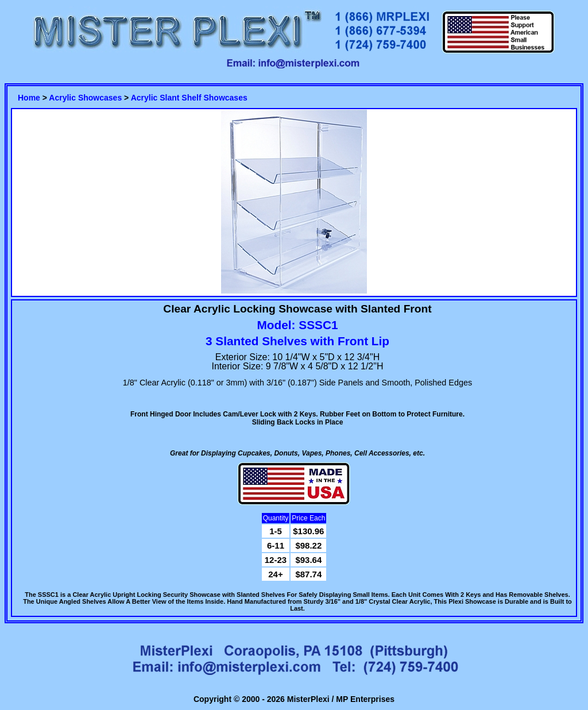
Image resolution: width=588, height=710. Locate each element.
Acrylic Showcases (85, 98)
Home (29, 98)
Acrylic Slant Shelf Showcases (189, 98)
